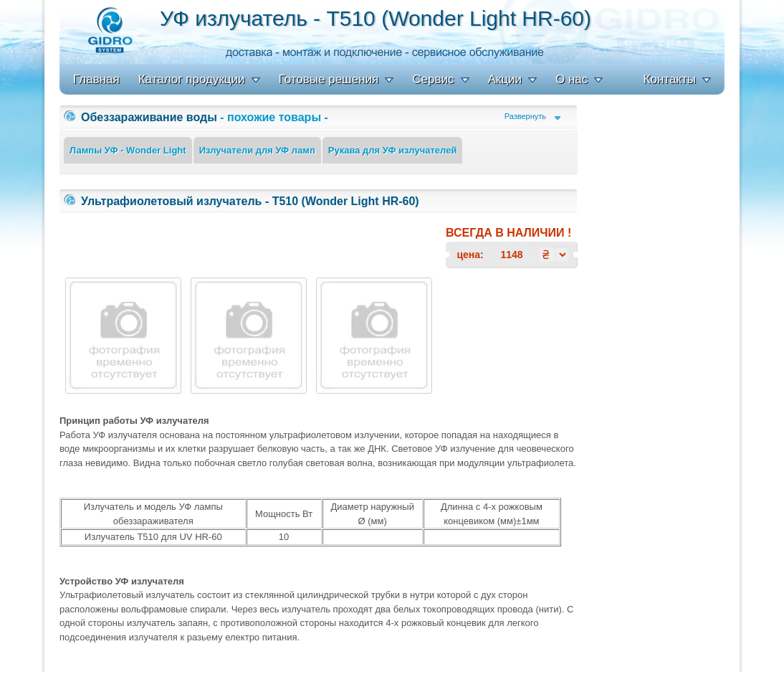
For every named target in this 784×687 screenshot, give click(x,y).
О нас (572, 79)
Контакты (670, 79)
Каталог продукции (192, 79)
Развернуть (525, 117)
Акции (505, 79)
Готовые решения (329, 79)
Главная (96, 79)
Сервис (433, 79)
